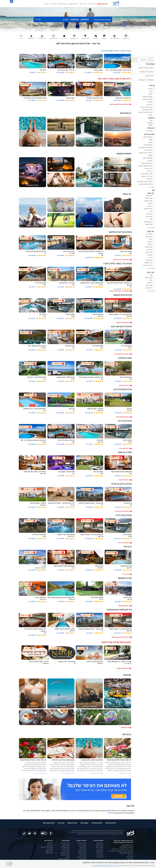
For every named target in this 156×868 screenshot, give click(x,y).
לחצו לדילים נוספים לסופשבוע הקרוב (119, 104)
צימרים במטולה (82, 851)
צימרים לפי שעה (65, 855)
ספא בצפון (50, 849)
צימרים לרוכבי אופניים (64, 859)
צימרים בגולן (100, 855)
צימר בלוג (61, 823)
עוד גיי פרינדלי (126, 574)
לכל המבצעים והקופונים (123, 668)
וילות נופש (50, 843)
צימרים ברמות (83, 859)
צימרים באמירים (82, 843)
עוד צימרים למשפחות (124, 606)
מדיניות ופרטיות (111, 823)
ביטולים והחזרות (97, 823)
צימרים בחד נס (82, 845)
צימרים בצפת (83, 855)
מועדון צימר (130, 859)
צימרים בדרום (100, 847)
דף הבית (131, 855)
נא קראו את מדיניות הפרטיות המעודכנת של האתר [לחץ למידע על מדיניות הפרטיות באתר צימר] (106, 865)
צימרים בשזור (83, 847)
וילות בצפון (50, 845)
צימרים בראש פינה (81, 857)
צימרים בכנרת (99, 853)
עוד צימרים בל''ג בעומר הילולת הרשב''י (120, 291)
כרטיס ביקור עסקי (49, 823)
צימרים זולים (66, 845)
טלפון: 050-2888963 (127, 845)
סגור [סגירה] (9, 864)
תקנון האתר (84, 823)
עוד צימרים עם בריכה (125, 448)
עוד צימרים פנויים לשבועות (123, 323)
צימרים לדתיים (66, 849)
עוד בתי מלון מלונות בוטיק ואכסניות (121, 637)
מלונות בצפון (49, 853)
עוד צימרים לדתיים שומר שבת (122, 354)
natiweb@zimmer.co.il (126, 853)
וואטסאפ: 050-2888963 (126, 847)
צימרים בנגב (100, 849)
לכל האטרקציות (125, 727)
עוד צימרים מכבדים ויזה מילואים (122, 260)
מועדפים (46, 4)
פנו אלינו (110, 813)
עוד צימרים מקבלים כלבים (123, 417)
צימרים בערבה (99, 851)
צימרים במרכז (99, 845)
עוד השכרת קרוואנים (125, 385)
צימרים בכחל (83, 849)
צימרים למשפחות (73, 4)
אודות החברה (129, 857)
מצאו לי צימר (53, 4)
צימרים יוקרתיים (65, 847)
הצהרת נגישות (72, 823)
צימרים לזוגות (83, 4)
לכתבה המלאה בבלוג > (40, 773)
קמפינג (68, 857)
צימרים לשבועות (102, 4)
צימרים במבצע (66, 843)
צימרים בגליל (100, 857)
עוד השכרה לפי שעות (124, 480)
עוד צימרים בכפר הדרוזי (124, 543)
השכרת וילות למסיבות (47, 847)
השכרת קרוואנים (63, 4)
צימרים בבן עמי (82, 853)
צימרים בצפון (92, 4)
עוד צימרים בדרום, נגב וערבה (122, 511)
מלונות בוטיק (49, 851)
